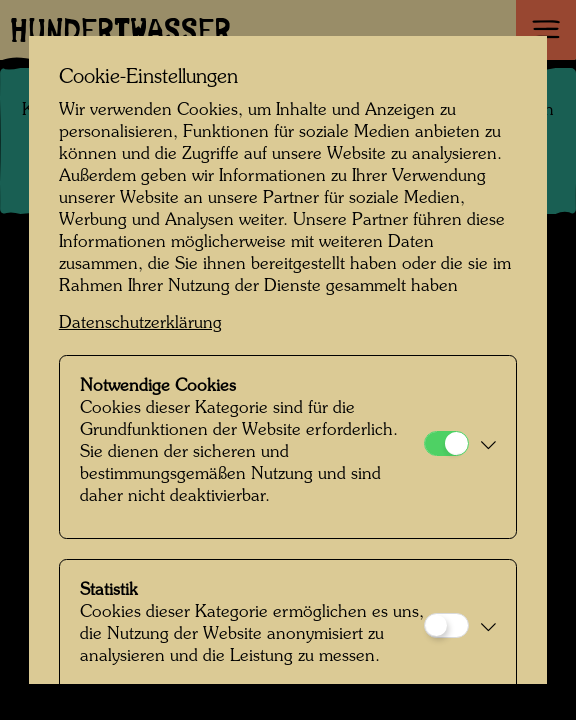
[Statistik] (446, 625)
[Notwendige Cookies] (446, 443)
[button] (487, 447)
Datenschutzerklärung (140, 323)
